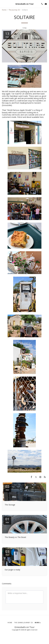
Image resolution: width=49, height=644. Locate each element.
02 (7, 488)
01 (7, 520)
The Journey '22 (14, 10)
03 (7, 553)
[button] (3, 4)
